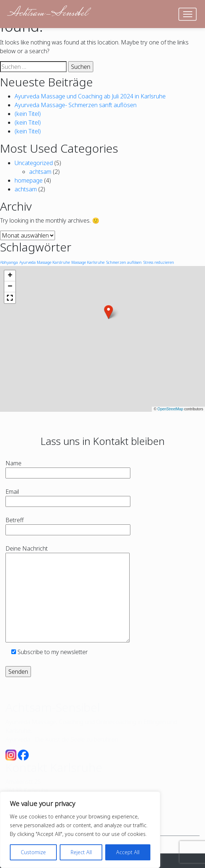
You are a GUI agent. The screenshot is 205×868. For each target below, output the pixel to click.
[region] (80, 830)
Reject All (81, 852)
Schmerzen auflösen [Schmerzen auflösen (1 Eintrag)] (124, 262)
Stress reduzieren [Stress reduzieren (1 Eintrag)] (159, 262)
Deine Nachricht (68, 594)
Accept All (128, 852)
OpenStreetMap (170, 409)
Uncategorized (34, 163)
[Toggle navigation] (188, 14)
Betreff (68, 525)
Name (68, 468)
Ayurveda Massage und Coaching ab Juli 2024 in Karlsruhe (90, 96)
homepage (29, 180)
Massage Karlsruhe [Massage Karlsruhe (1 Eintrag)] (88, 262)
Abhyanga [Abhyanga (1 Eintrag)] (9, 262)
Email (68, 496)
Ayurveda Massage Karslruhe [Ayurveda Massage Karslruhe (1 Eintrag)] (45, 262)
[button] (109, 312)
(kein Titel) (28, 114)
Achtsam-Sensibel (47, 14)
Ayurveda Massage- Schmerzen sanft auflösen (76, 105)
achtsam (40, 172)
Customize (33, 852)
